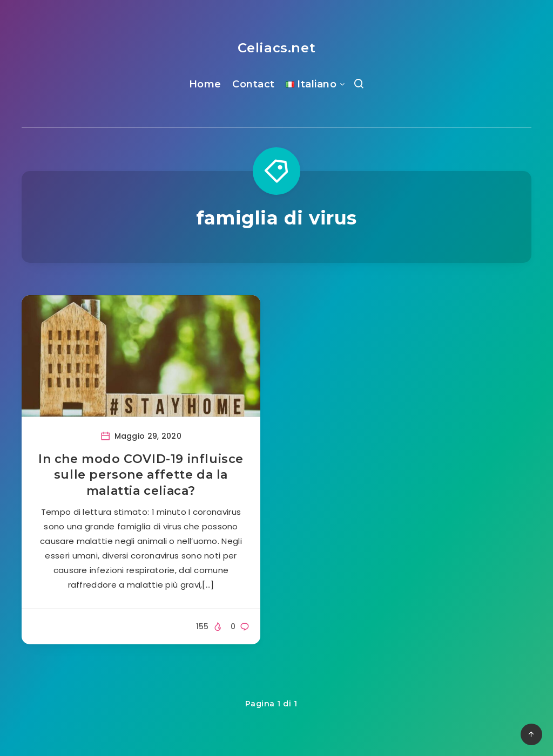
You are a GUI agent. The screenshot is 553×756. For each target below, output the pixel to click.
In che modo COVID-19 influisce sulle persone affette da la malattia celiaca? (141, 475)
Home (205, 84)
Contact (254, 84)
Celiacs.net (277, 48)
